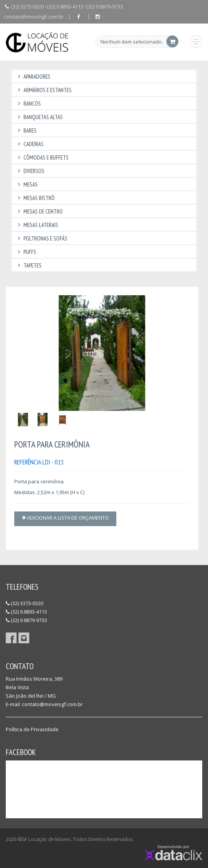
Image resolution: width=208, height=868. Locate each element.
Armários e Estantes (44, 90)
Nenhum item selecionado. (132, 42)
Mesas (27, 184)
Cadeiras (29, 144)
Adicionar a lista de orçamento (65, 518)
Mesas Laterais (37, 225)
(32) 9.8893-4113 (26, 612)
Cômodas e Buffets (42, 157)
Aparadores (33, 77)
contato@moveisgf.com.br (34, 17)
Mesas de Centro (39, 211)
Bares (26, 130)
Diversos (30, 171)
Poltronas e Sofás (41, 238)
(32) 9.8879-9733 (26, 620)
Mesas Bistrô (35, 198)
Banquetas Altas (39, 117)
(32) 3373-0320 (24, 603)
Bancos (28, 103)
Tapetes (29, 265)
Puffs (26, 252)
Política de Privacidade (32, 729)
